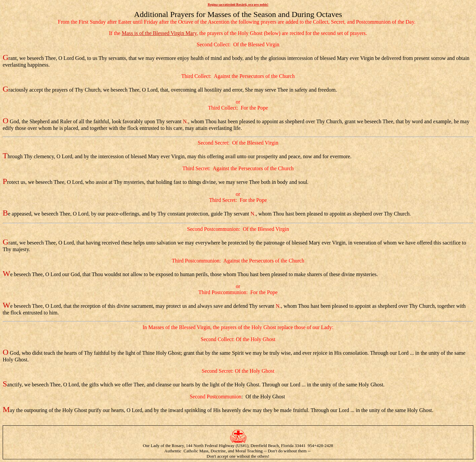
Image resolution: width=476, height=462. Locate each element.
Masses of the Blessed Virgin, (180, 327)
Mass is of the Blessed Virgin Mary (159, 33)
